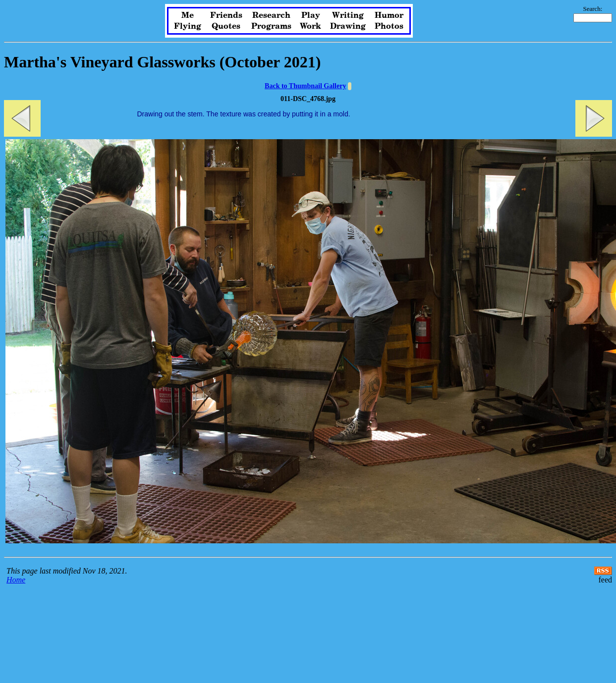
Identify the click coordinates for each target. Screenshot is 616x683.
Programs (271, 26)
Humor (389, 15)
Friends (226, 15)
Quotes (226, 26)
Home (16, 580)
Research (271, 15)
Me (188, 15)
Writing (348, 15)
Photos (389, 26)
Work (310, 26)
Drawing (348, 26)
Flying (188, 26)
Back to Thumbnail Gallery (305, 86)
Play (311, 15)
